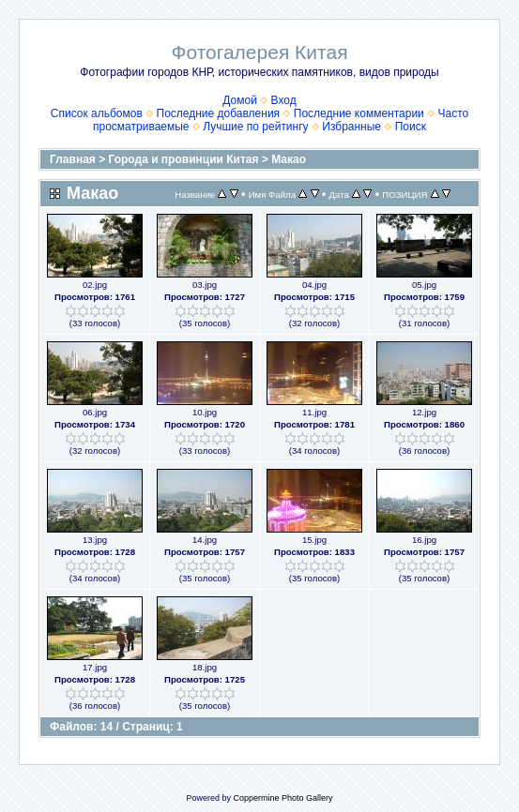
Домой (240, 100)
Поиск (411, 127)
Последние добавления (219, 113)
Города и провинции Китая (184, 159)
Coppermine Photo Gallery (282, 798)
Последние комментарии (359, 113)
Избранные (351, 127)
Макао (289, 159)
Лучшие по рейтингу (255, 127)
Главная (73, 159)
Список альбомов (97, 113)
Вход (284, 100)
